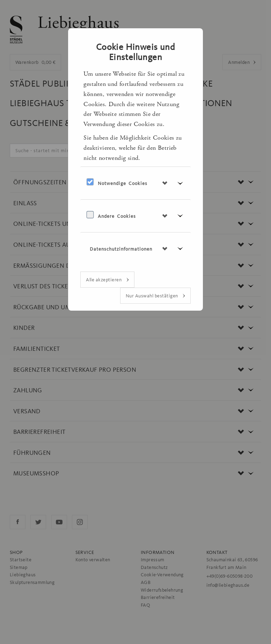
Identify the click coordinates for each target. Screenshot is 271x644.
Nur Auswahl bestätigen (153, 296)
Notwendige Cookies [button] (123, 183)
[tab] (135, 183)
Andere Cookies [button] (117, 216)
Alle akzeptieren (104, 280)
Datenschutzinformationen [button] (121, 249)
